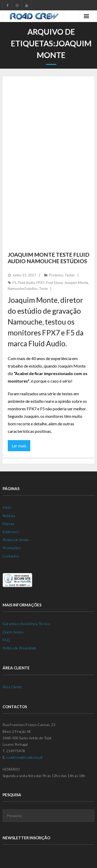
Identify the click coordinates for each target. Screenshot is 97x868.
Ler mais (19, 446)
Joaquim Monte (76, 283)
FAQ (6, 640)
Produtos (56, 275)
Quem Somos (13, 632)
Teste (43, 289)
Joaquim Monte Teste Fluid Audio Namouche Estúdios (48, 258)
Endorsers (11, 532)
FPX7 (40, 283)
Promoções (12, 548)
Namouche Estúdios (23, 289)
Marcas (8, 524)
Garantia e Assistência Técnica (26, 624)
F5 (14, 283)
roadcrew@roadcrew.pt (24, 757)
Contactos (11, 556)
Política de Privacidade (20, 648)
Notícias (9, 516)
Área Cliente (12, 687)
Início (7, 507)
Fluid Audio (26, 283)
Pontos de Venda (16, 540)
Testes (70, 275)
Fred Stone (54, 283)
